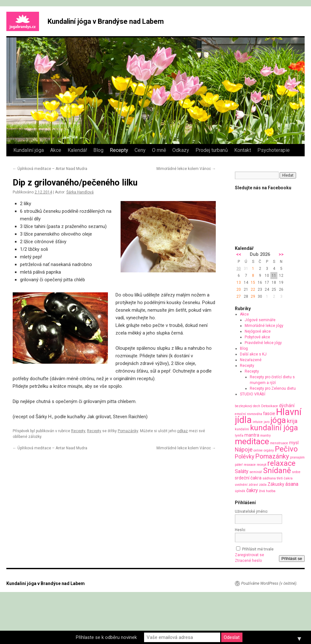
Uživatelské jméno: (251, 511)
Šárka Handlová (80, 192)
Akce (56, 150)
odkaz (182, 431)
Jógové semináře (260, 320)
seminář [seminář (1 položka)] (256, 472)
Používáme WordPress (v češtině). (269, 583)
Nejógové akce (258, 331)
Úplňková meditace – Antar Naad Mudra (50, 169)
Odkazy (181, 150)
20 (239, 289)
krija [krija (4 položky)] (292, 421)
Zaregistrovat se (249, 555)
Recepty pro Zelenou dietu (273, 388)
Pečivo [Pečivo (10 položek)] (286, 449)
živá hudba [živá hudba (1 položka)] (267, 491)
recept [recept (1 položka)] (261, 465)
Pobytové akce (257, 337)
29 (253, 296)
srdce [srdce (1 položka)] (296, 472)
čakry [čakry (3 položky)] (252, 490)
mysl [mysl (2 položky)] (294, 443)
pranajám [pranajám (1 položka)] (297, 457)
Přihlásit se (292, 559)
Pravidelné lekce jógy (263, 343)
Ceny (140, 150)
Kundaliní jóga (29, 150)
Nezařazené (251, 360)
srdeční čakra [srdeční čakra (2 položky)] (248, 478)
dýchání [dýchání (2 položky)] (287, 406)
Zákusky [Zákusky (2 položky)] (276, 484)
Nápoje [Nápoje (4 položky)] (244, 449)
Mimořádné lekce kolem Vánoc (186, 169)
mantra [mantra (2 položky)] (252, 435)
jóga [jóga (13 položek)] (278, 420)
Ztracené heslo (248, 561)
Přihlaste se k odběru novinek (106, 637)
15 (253, 283)
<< (239, 254)
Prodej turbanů (212, 150)
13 (239, 283)
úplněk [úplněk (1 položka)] (240, 491)
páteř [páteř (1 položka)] (239, 465)
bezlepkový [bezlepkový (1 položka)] (243, 406)
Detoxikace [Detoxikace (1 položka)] (270, 406)
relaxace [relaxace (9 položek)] (281, 463)
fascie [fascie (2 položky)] (269, 413)
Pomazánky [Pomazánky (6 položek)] (272, 456)
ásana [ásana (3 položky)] (292, 484)
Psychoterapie (274, 150)
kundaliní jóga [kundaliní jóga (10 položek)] (274, 428)
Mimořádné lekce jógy (264, 326)
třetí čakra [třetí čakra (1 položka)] (285, 478)
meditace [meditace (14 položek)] (252, 441)
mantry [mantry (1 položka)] (265, 436)
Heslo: (240, 530)
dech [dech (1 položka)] (257, 406)
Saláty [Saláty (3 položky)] (242, 471)
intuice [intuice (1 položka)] (258, 422)
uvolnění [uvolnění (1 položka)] (241, 485)
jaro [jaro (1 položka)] (267, 422)
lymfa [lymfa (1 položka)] (239, 436)
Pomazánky (128, 431)
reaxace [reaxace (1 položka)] (250, 465)
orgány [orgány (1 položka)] (269, 450)
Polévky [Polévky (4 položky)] (245, 456)
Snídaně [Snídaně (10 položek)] (277, 471)
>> (281, 254)
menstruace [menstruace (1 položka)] (279, 443)
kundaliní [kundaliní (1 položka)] (242, 429)
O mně (159, 150)
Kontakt (243, 150)
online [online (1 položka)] (258, 450)
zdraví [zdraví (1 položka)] (253, 485)
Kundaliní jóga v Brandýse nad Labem (106, 21)
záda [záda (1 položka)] (263, 485)
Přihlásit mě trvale (258, 549)
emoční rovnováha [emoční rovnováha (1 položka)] (248, 414)
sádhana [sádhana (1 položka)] (269, 478)
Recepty (119, 150)
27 (239, 296)
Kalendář (77, 150)
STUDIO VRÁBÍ (253, 394)
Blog (98, 150)
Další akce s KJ (253, 354)
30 (239, 269)
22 (253, 289)
